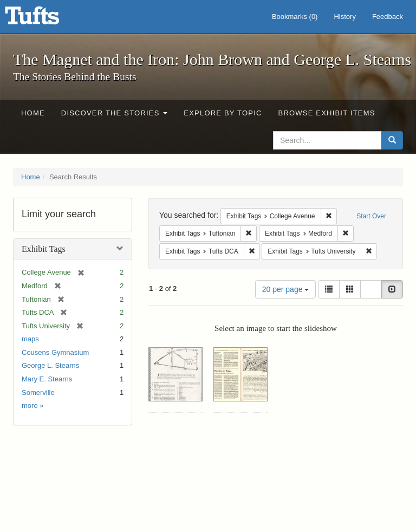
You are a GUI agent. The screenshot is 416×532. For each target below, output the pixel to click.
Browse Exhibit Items (327, 113)
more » (32, 406)
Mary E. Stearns (47, 379)
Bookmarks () (295, 17)
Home (33, 113)
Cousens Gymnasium (55, 352)
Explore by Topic (223, 113)
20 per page (286, 289)
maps (30, 339)
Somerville (38, 392)
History (344, 17)
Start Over (371, 216)
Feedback (388, 17)
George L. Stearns (50, 365)
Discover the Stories (115, 113)
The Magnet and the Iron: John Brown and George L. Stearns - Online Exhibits (45, 19)
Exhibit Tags (44, 249)
